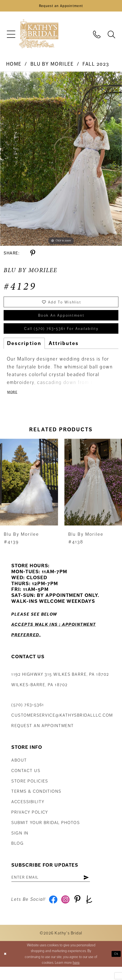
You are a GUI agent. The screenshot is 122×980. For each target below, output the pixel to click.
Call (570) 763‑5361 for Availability (61, 336)
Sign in (20, 843)
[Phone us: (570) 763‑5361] (97, 36)
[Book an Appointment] (61, 7)
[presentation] (29, 492)
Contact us (26, 781)
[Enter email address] (58, 888)
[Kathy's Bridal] (39, 36)
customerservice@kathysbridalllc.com (62, 725)
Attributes (64, 352)
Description (24, 352)
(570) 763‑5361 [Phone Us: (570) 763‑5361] (28, 715)
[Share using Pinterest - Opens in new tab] (33, 255)
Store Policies (30, 791)
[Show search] (111, 36)
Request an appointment (43, 736)
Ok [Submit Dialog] (116, 967)
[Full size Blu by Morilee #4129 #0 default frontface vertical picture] (61, 161)
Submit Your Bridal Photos (46, 833)
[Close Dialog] (6, 967)
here (76, 976)
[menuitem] (11, 36)
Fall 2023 (96, 66)
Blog (17, 853)
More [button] (13, 401)
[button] (11, 36)
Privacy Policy (30, 822)
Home (14, 66)
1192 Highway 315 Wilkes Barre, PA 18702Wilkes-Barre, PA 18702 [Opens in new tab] (60, 690)
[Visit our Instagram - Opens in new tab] (68, 912)
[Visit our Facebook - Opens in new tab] (54, 912)
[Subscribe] (100, 888)
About (19, 770)
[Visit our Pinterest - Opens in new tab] (81, 912)
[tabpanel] (61, 161)
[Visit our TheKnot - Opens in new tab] (95, 912)
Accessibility (28, 812)
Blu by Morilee (52, 66)
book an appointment (61, 320)
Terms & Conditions (36, 801)
